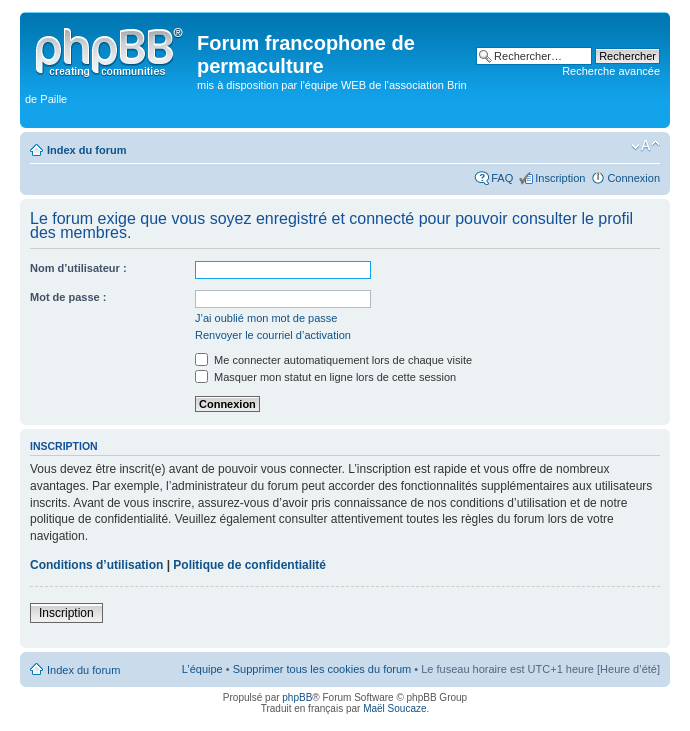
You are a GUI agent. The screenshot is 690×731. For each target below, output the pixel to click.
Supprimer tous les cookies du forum (322, 669)
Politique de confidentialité (249, 565)
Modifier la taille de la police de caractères (645, 146)
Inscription (560, 178)
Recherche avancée (611, 71)
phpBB (297, 697)
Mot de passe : (68, 297)
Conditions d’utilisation (96, 565)
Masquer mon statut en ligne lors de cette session (325, 377)
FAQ (502, 178)
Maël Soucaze (394, 708)
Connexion (633, 178)
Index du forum (86, 150)
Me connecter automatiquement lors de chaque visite (333, 360)
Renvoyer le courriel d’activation (273, 335)
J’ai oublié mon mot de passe (266, 318)
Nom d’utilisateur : (78, 268)
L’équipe (202, 669)
